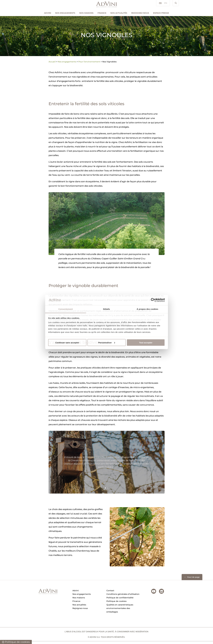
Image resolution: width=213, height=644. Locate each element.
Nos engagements (65, 13)
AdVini (48, 13)
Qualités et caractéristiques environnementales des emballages (120, 608)
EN (166, 3)
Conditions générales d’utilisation (123, 594)
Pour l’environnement (89, 62)
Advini (76, 591)
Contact (110, 591)
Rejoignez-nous (140, 13)
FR (160, 3)
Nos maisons (86, 13)
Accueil (52, 62)
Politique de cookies (116, 601)
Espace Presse (161, 13)
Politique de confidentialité (120, 598)
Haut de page (193, 577)
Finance (102, 13)
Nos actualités (119, 13)
